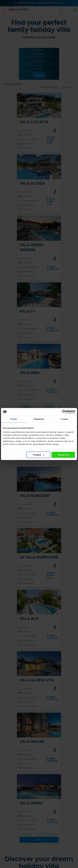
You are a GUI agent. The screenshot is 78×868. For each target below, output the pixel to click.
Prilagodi (38, 455)
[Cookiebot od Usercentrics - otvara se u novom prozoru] (64, 412)
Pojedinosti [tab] (39, 419)
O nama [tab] (64, 419)
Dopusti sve (63, 455)
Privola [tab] (14, 419)
